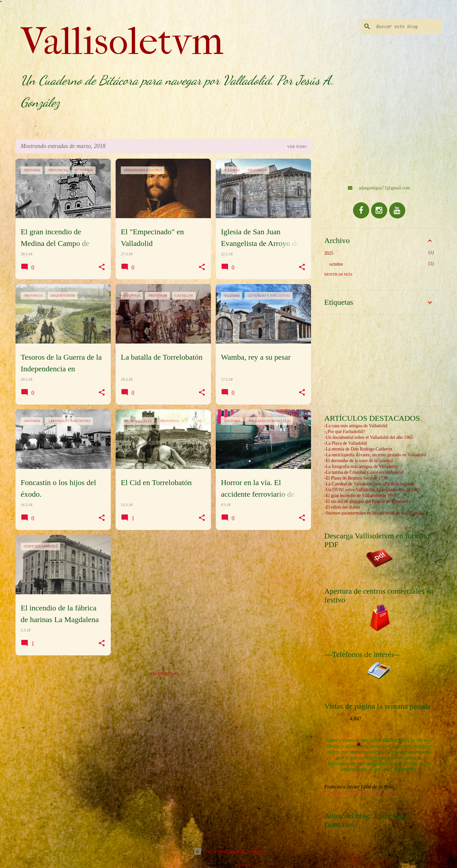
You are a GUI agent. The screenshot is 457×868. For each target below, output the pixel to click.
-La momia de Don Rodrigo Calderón (358, 449)
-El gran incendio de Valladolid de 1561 (360, 496)
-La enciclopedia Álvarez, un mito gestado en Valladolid (375, 455)
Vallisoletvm (122, 41)
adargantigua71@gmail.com (379, 188)
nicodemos (243, 865)
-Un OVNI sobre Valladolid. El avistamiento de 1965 (372, 490)
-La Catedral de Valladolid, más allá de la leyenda (369, 484)
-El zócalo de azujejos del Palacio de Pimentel (366, 501)
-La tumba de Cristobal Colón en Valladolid (364, 472)
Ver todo (297, 147)
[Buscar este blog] (408, 26)
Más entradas (164, 674)
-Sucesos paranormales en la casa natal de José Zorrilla (374, 513)
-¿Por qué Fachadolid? (345, 432)
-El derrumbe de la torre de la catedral (359, 461)
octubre (336, 264)
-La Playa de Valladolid (346, 443)
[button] (102, 267)
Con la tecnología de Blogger (229, 851)
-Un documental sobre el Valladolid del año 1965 (369, 437)
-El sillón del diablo (342, 507)
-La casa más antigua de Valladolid (356, 426)
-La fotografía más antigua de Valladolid (361, 466)
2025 (329, 253)
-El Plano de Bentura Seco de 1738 (356, 478)
